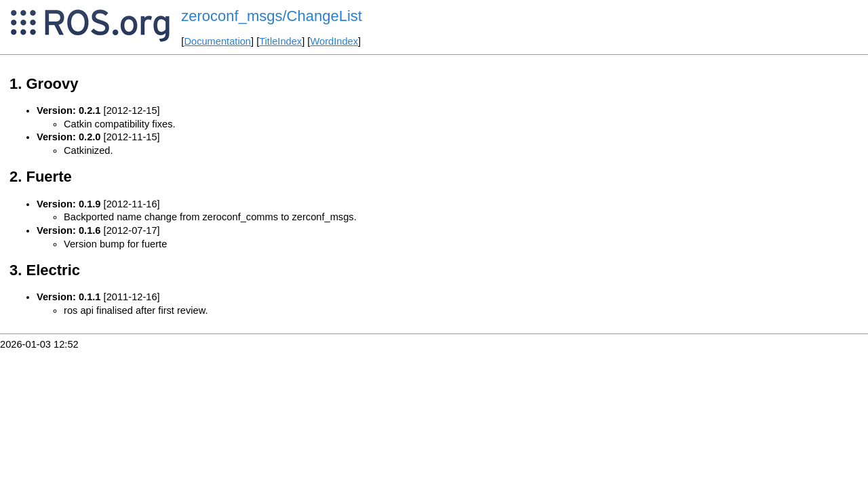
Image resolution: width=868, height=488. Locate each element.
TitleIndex (280, 41)
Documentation (217, 41)
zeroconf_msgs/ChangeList (272, 16)
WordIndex (334, 41)
